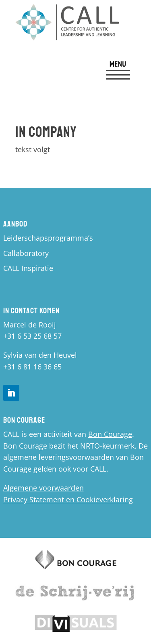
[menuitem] (118, 71)
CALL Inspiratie (28, 268)
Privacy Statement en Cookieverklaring (68, 499)
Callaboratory (26, 253)
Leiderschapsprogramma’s (48, 238)
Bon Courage (110, 434)
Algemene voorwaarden (43, 488)
